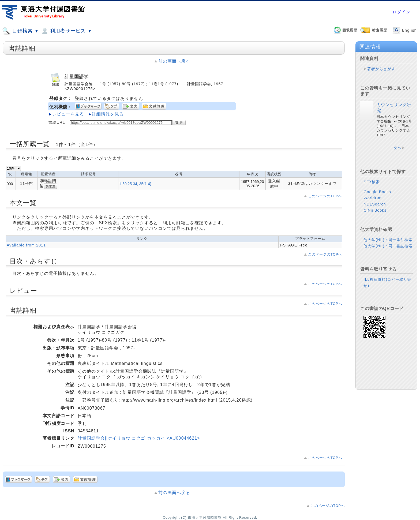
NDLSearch (375, 204)
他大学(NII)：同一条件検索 (388, 240)
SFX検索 (372, 182)
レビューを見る (68, 114)
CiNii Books (375, 210)
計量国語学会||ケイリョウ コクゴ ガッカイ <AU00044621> (139, 438)
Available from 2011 (26, 245)
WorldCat (373, 198)
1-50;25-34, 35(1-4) (135, 184)
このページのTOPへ (325, 196)
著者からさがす (381, 69)
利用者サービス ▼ (66, 31)
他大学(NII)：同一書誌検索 (388, 246)
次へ (397, 148)
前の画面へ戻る (174, 61)
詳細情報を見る (108, 114)
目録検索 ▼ (21, 31)
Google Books (377, 192)
